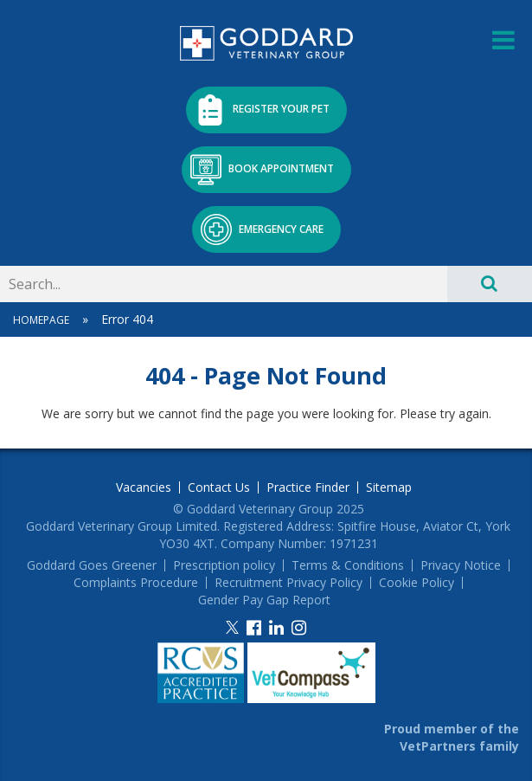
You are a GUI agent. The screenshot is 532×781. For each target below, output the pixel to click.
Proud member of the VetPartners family (452, 737)
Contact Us (219, 487)
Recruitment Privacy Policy (288, 583)
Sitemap (389, 487)
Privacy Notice (461, 565)
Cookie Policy (417, 583)
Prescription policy (224, 565)
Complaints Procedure (136, 583)
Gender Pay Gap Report (264, 600)
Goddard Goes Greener (92, 565)
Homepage (41, 320)
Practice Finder (308, 487)
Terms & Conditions (348, 565)
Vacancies (144, 487)
